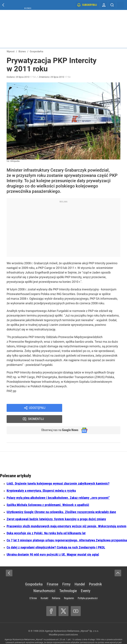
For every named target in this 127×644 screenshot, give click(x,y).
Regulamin (69, 588)
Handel (80, 574)
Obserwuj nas (58, 420)
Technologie (68, 580)
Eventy (86, 580)
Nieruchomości (44, 580)
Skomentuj (96, 408)
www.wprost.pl (111, 632)
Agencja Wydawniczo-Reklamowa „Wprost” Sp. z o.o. (72, 621)
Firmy (66, 574)
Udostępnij (37, 408)
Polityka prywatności (88, 588)
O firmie (33, 588)
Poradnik (95, 574)
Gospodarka (34, 574)
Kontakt (44, 588)
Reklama (56, 588)
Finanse (53, 574)
